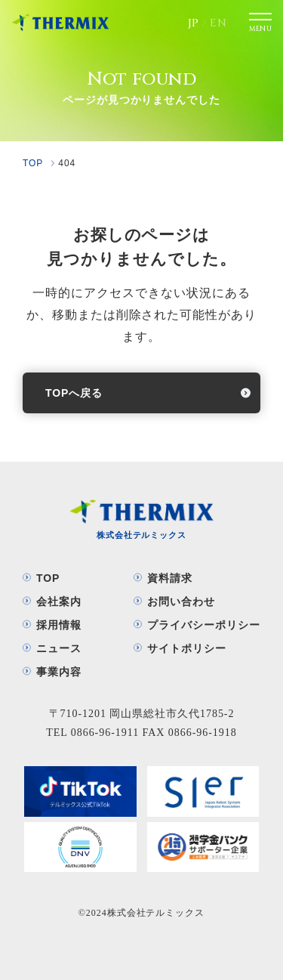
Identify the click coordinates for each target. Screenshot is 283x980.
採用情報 (59, 625)
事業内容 (59, 672)
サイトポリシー (187, 648)
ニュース (59, 648)
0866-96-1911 (105, 733)
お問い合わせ (181, 601)
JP (194, 23)
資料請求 (170, 578)
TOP (48, 578)
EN (218, 23)
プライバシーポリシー (204, 625)
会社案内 (59, 601)
